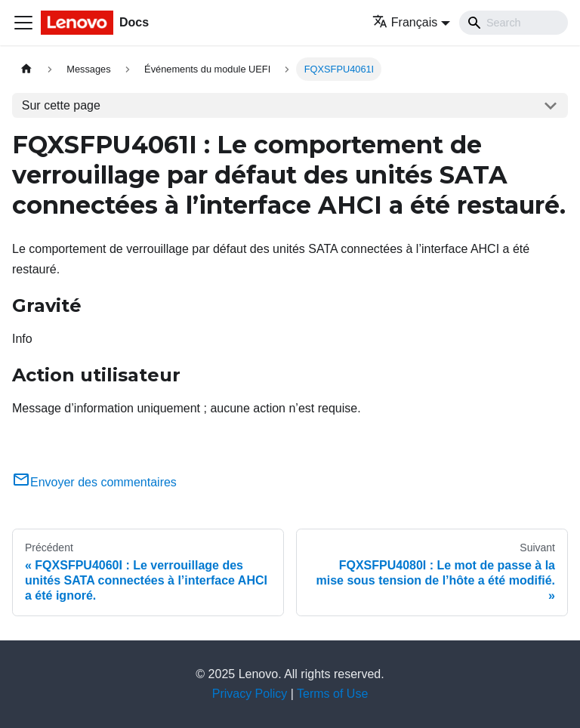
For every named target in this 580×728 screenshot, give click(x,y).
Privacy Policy (250, 694)
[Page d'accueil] (26, 69)
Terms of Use (332, 694)
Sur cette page (61, 105)
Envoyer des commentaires (94, 482)
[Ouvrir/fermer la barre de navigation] (23, 23)
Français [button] (405, 22)
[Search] (514, 23)
